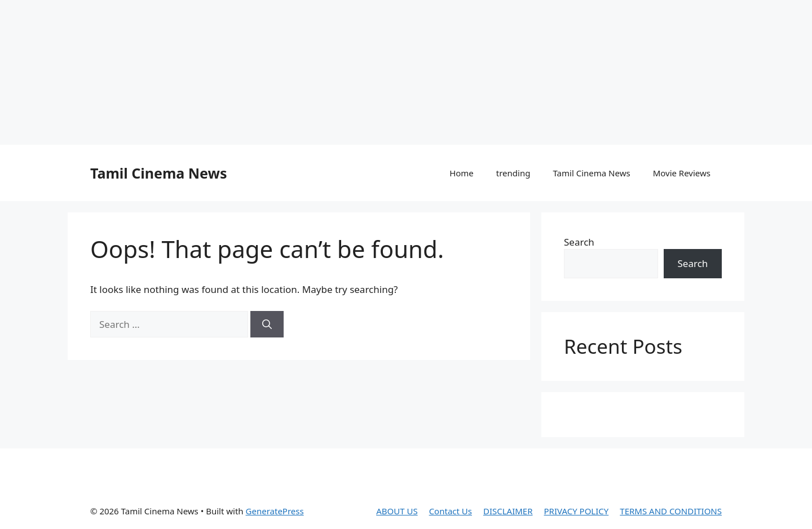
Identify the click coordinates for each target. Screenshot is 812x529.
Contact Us (451, 511)
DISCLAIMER (508, 511)
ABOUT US (397, 511)
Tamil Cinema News (158, 173)
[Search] (267, 324)
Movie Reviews (682, 173)
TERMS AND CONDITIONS (671, 511)
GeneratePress (275, 511)
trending (513, 173)
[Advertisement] (273, 70)
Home (462, 173)
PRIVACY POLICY (577, 511)
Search (579, 242)
